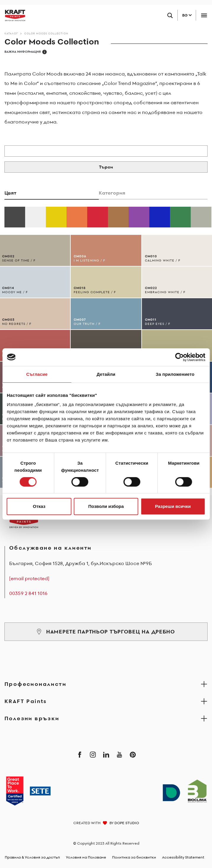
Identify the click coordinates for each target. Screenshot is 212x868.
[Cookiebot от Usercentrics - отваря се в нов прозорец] (179, 357)
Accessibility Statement (183, 857)
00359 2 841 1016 (28, 593)
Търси (106, 167)
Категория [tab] (112, 193)
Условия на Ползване (86, 857)
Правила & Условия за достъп (32, 857)
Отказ (39, 506)
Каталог (11, 33)
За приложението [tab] (175, 374)
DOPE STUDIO (127, 823)
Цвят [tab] (10, 193)
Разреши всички (173, 506)
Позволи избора (106, 506)
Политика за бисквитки (134, 857)
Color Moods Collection (46, 33)
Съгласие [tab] (37, 374)
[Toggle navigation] (204, 15)
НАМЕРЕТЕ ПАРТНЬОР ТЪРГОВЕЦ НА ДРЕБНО (106, 632)
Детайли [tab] (106, 374)
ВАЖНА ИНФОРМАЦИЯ (26, 52)
